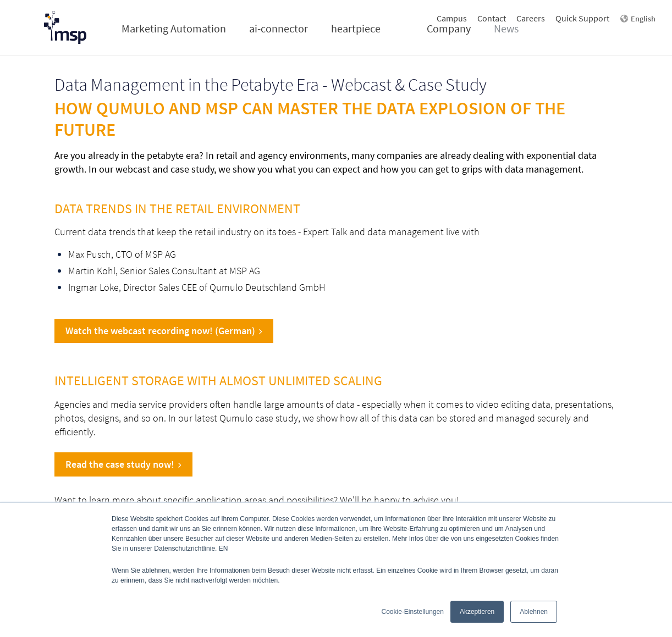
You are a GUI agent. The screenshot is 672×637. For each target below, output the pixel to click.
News (506, 28)
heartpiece (356, 28)
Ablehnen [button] (534, 612)
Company (449, 28)
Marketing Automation (174, 28)
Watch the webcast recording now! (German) (164, 331)
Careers (531, 18)
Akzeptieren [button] (477, 612)
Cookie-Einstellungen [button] (413, 612)
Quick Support (582, 18)
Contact (492, 18)
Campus (452, 18)
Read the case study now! (123, 464)
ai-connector (279, 28)
